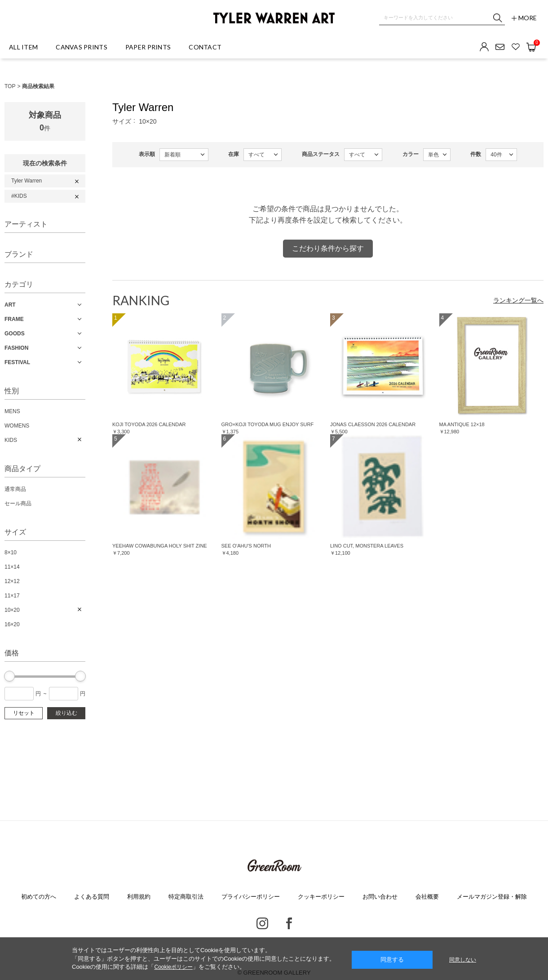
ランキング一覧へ (518, 300)
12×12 (12, 581)
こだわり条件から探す (328, 248)
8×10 (11, 552)
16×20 (12, 624)
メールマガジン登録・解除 (492, 897)
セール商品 (18, 503)
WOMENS (17, 426)
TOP (10, 86)
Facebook (289, 923)
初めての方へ (39, 897)
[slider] (9, 676)
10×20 (12, 610)
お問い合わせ (380, 897)
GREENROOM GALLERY (274, 866)
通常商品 (15, 489)
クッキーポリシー (321, 897)
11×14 (12, 567)
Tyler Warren (27, 181)
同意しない (463, 960)
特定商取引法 (186, 897)
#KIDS (19, 196)
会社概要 (427, 897)
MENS (12, 411)
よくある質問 (92, 897)
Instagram (262, 923)
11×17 (12, 596)
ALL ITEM (23, 47)
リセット (24, 713)
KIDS (11, 440)
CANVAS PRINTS (82, 47)
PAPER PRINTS (148, 47)
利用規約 (139, 897)
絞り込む (66, 713)
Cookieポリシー (173, 967)
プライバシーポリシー (251, 897)
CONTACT (205, 47)
